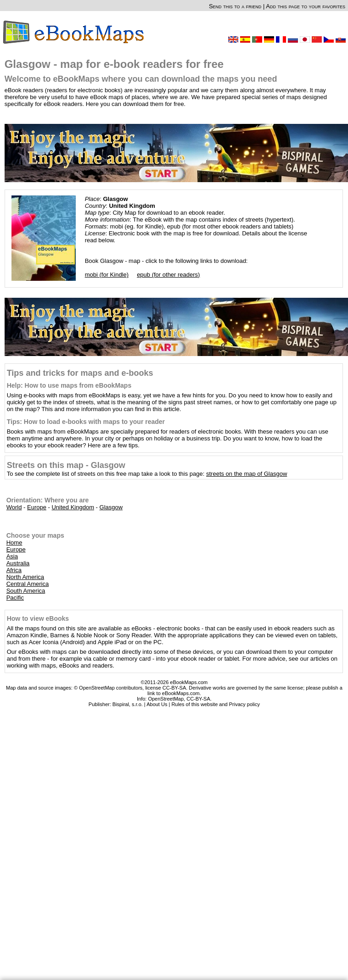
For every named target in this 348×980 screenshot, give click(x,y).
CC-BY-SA (198, 699)
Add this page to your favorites (306, 6)
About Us (157, 704)
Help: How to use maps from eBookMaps (69, 385)
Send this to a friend (235, 6)
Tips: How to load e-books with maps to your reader (86, 422)
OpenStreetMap (166, 699)
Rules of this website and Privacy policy (216, 704)
